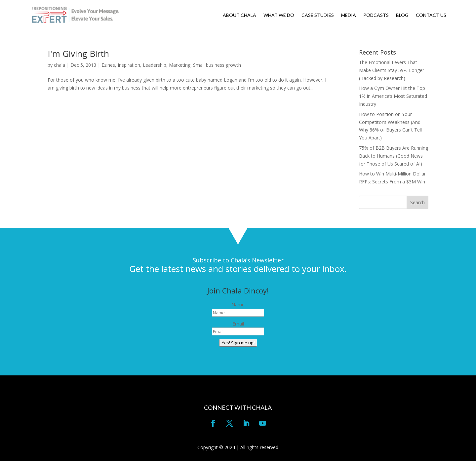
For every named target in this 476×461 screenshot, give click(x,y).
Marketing (180, 65)
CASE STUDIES (318, 15)
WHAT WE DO (279, 15)
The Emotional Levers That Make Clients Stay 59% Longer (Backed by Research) (392, 70)
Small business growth (217, 65)
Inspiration (129, 65)
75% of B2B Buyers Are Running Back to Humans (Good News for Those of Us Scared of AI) (394, 156)
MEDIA (349, 15)
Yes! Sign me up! (238, 343)
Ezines (108, 65)
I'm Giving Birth (78, 54)
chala (59, 65)
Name (238, 305)
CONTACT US (431, 15)
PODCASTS (376, 15)
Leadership (155, 65)
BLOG (402, 15)
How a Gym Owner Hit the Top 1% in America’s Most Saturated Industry (393, 96)
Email (238, 324)
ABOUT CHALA (239, 15)
